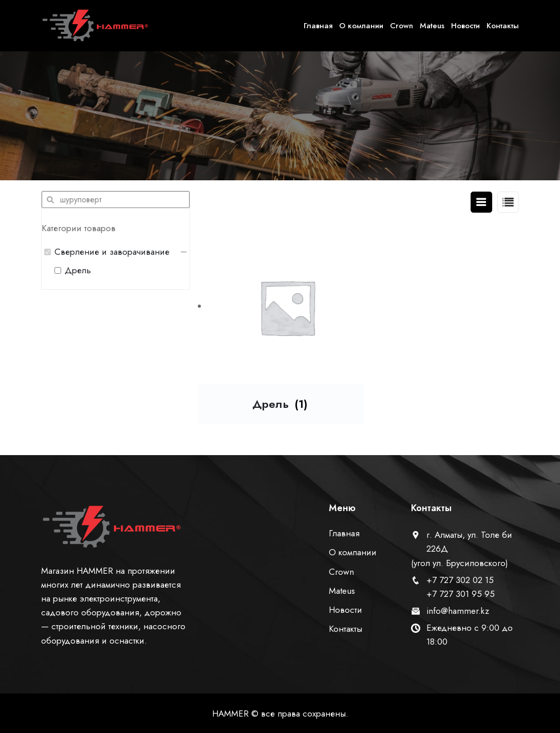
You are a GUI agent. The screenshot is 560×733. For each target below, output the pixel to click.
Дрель (78, 270)
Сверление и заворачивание (112, 252)
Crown (402, 26)
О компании (361, 26)
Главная (318, 26)
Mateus (432, 26)
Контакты (503, 26)
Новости (465, 26)
